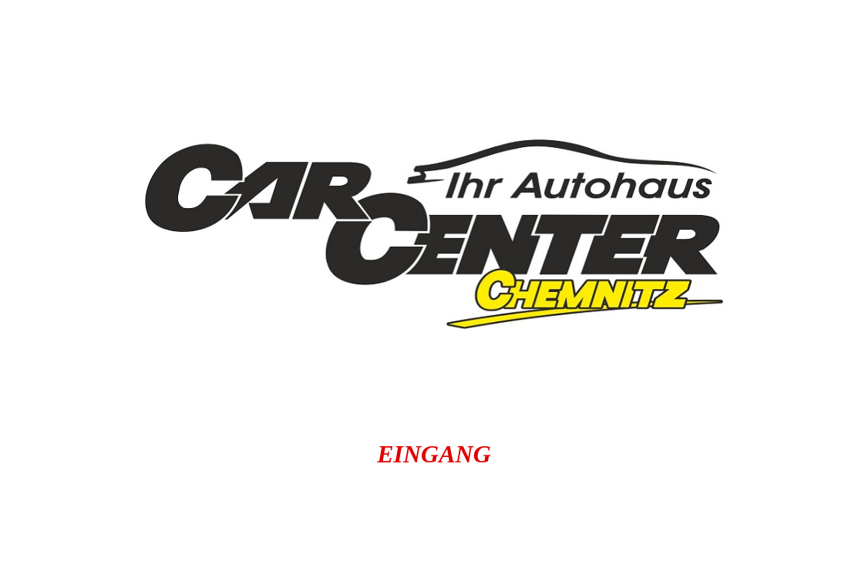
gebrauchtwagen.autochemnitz (181, 568)
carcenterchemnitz (523, 511)
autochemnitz (88, 511)
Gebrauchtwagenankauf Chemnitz (466, 539)
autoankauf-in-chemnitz (293, 511)
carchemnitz (719, 539)
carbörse (232, 539)
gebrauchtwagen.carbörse (484, 568)
